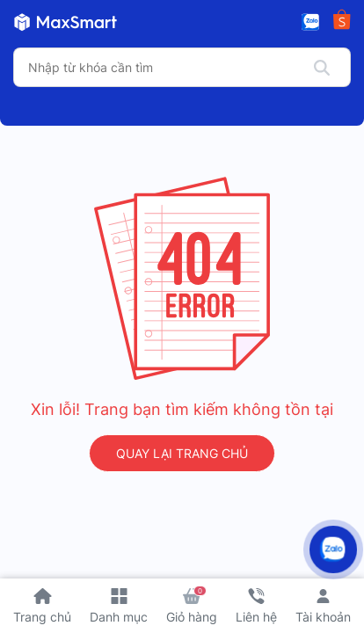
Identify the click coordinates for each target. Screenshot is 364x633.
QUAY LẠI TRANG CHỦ (182, 453)
